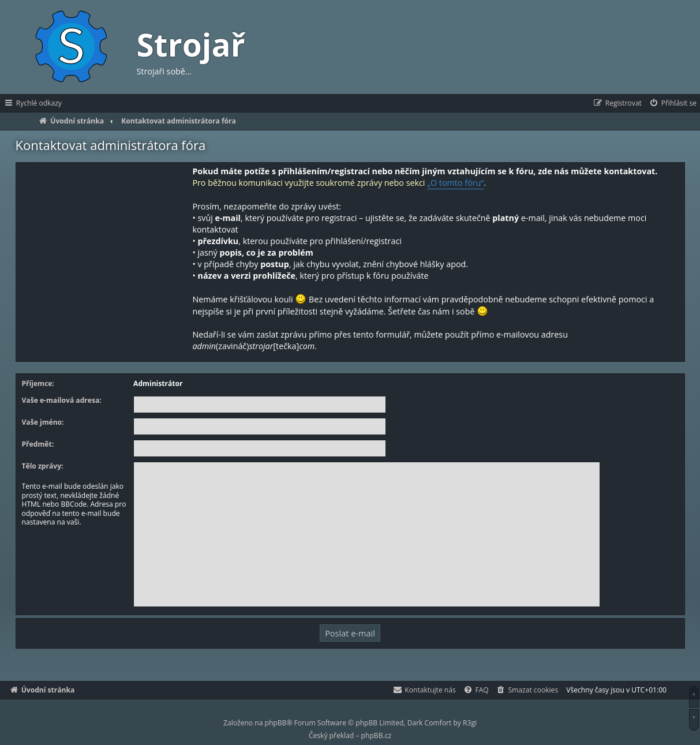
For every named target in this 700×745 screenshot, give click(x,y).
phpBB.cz (376, 735)
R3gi (470, 723)
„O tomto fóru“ (455, 183)
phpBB (276, 723)
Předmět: (38, 444)
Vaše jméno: (43, 422)
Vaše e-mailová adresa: (62, 400)
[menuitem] (673, 103)
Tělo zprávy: (43, 466)
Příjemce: (38, 384)
